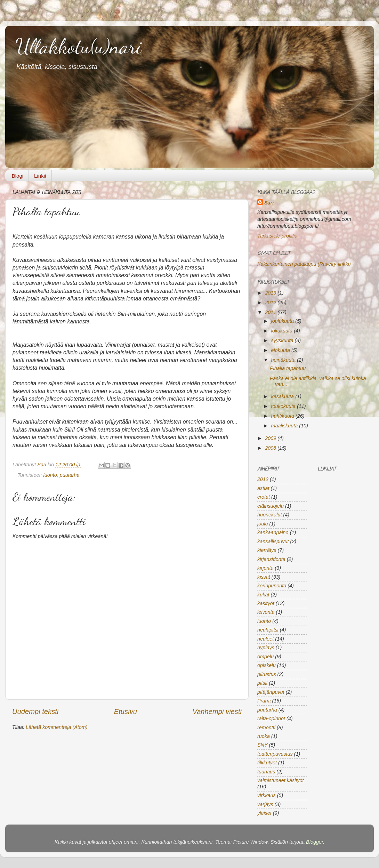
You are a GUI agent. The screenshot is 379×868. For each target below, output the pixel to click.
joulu (263, 524)
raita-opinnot (271, 718)
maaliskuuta (285, 426)
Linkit (40, 176)
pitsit (263, 683)
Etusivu (126, 712)
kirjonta (265, 568)
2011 (271, 312)
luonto (50, 475)
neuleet (265, 639)
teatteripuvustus (275, 754)
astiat (263, 488)
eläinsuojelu (271, 506)
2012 (271, 303)
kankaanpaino (273, 532)
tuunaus (266, 772)
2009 (271, 438)
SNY (263, 745)
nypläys (266, 648)
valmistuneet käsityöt (281, 780)
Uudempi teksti (35, 712)
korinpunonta (272, 586)
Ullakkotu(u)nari (79, 46)
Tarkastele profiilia (277, 236)
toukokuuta (284, 406)
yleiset (264, 813)
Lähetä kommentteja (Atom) (57, 727)
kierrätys (267, 550)
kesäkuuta (283, 396)
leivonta (266, 612)
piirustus (267, 674)
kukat (263, 595)
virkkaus (267, 795)
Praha (264, 701)
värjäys (265, 804)
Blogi (18, 176)
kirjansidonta (271, 559)
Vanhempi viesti (217, 712)
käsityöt (266, 603)
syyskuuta (283, 340)
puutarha (70, 475)
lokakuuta (283, 331)
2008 (271, 448)
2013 (271, 293)
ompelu (265, 657)
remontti (266, 728)
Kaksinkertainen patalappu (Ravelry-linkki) (304, 264)
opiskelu (267, 665)
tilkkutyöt (267, 763)
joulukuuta (283, 321)
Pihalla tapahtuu (288, 368)
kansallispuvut (273, 541)
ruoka (264, 736)
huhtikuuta (283, 416)
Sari (42, 465)
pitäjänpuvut (271, 692)
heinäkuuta (284, 360)
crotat (264, 497)
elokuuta (281, 350)
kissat (264, 577)
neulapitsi (268, 630)
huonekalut (269, 515)
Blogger (315, 842)
